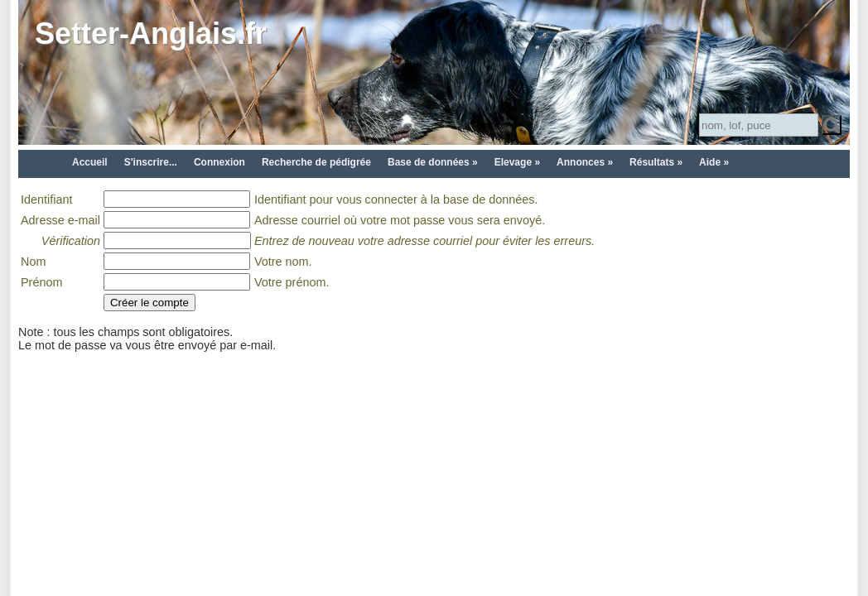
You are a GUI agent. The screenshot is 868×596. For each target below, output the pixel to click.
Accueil (90, 162)
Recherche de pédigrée (316, 162)
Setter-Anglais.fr (151, 34)
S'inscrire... (151, 162)
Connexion (219, 162)
